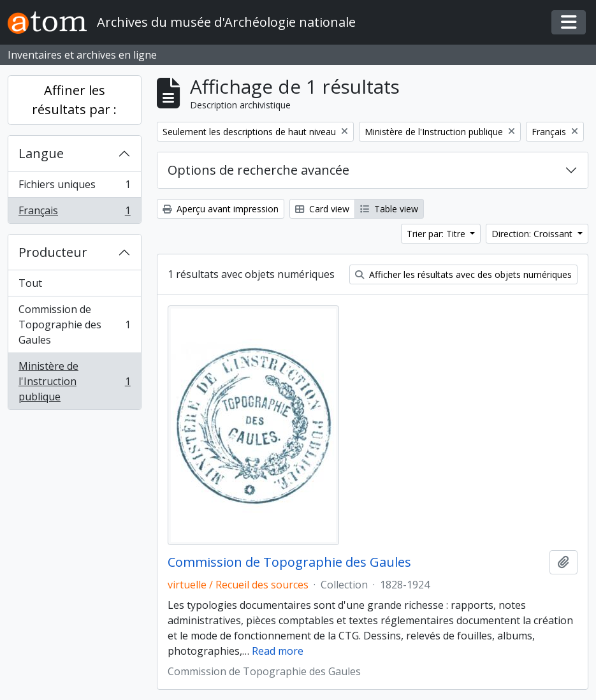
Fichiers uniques (74, 187)
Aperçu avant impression (221, 209)
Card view (322, 209)
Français (74, 213)
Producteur (53, 252)
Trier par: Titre (437, 234)
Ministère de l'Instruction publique (74, 381)
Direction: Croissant (533, 234)
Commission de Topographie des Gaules (74, 324)
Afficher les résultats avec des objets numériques (463, 274)
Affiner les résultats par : (74, 100)
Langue (41, 153)
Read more (278, 651)
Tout (30, 283)
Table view (389, 209)
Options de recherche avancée (258, 170)
